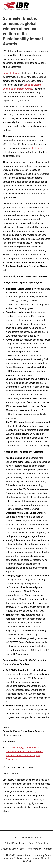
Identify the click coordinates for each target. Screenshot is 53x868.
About (14, 838)
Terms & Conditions (39, 843)
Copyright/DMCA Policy (13, 849)
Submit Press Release (15, 843)
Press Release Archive (31, 838)
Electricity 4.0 (38, 148)
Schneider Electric (12, 73)
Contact (48, 849)
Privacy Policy (34, 849)
